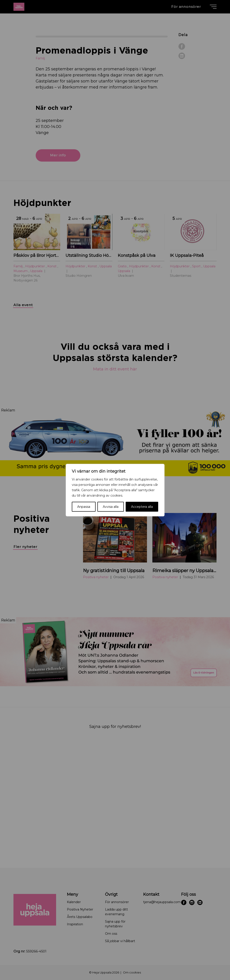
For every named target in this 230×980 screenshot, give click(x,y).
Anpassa (84, 507)
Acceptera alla (142, 507)
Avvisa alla (111, 507)
